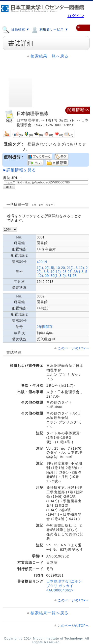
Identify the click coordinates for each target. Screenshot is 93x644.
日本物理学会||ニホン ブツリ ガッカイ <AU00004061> (64, 586)
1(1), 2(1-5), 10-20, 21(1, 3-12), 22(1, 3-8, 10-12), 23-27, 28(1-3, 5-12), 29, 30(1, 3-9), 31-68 (62, 272)
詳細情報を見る (21, 170)
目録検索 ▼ (16, 29)
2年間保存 (45, 327)
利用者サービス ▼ (49, 29)
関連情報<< (78, 110)
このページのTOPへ (74, 348)
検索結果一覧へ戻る (49, 56)
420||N (42, 262)
